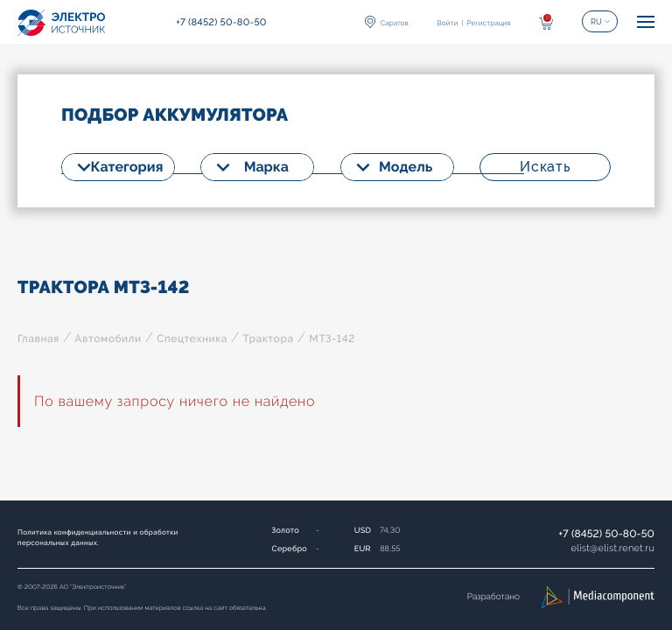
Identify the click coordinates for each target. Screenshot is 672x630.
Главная (38, 339)
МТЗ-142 (332, 339)
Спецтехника (192, 339)
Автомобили (108, 339)
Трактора (268, 339)
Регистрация (488, 23)
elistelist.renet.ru (612, 548)
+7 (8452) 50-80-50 (606, 534)
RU (596, 22)
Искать (545, 167)
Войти (447, 23)
